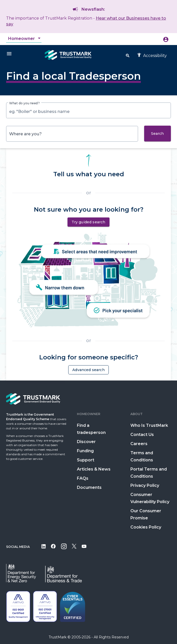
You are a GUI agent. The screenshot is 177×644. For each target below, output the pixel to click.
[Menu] (9, 53)
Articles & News (94, 469)
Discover (86, 442)
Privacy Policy (145, 485)
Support (86, 460)
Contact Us (142, 435)
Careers (139, 444)
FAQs (83, 478)
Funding (85, 451)
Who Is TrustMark (149, 425)
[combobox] (25, 39)
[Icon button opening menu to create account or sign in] (166, 39)
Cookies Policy (146, 527)
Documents (89, 487)
